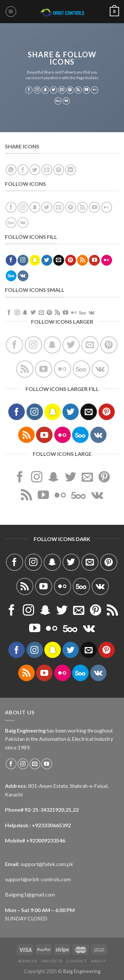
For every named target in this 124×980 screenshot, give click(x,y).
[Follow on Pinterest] (70, 90)
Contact (77, 961)
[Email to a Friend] (47, 170)
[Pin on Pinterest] (59, 170)
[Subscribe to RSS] (78, 90)
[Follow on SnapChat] (45, 90)
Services (28, 961)
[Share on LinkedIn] (71, 170)
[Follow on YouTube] (86, 90)
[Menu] (11, 12)
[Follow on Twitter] (54, 90)
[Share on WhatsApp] (11, 170)
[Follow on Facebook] (29, 90)
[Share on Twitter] (35, 170)
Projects (52, 961)
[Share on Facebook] (23, 170)
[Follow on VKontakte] (66, 101)
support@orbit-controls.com (38, 879)
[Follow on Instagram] (37, 90)
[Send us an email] (62, 90)
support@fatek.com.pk (47, 864)
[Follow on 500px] (58, 101)
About (99, 961)
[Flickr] (95, 90)
